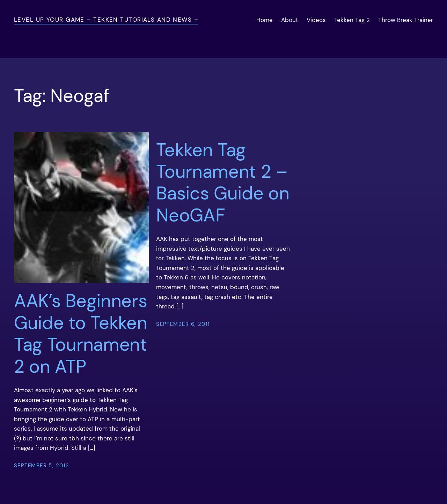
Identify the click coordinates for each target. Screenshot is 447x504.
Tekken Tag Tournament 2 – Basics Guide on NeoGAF (223, 183)
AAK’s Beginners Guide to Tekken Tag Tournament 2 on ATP (80, 334)
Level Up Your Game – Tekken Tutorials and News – (106, 20)
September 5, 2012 (42, 466)
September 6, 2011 (183, 324)
